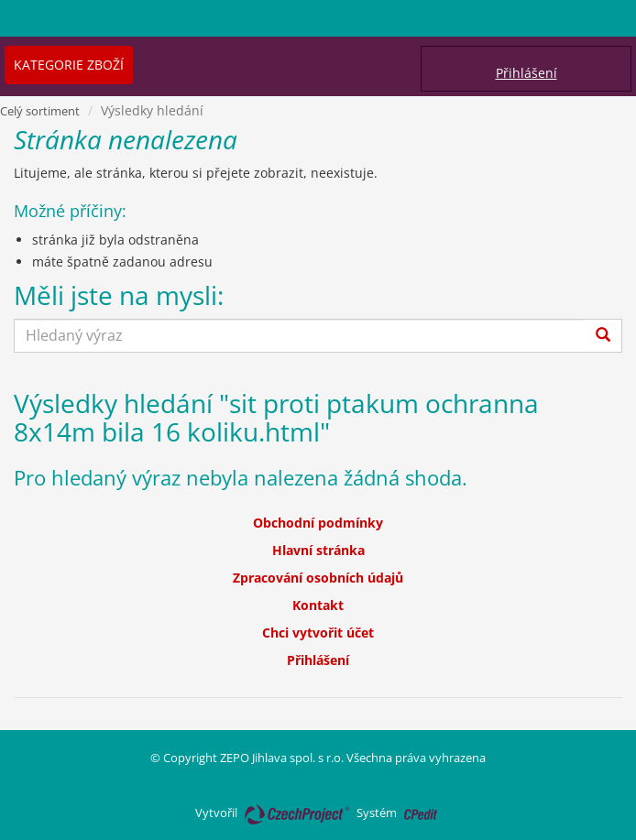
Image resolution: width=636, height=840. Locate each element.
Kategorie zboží (69, 65)
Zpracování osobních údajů (318, 578)
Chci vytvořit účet (318, 633)
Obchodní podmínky (318, 523)
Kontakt (318, 605)
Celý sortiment (40, 111)
